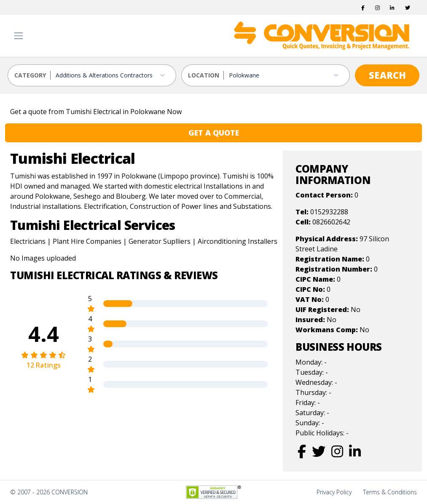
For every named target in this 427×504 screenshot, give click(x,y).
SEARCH (387, 75)
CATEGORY (30, 75)
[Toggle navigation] (19, 36)
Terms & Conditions (390, 492)
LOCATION (204, 75)
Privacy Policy (334, 492)
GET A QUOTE (214, 133)
